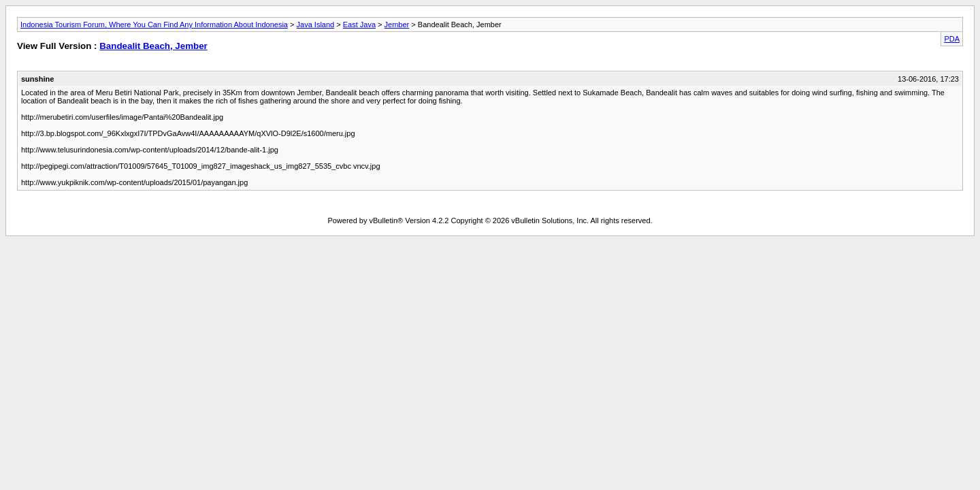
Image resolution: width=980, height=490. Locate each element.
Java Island (316, 24)
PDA (952, 39)
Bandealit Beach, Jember (153, 46)
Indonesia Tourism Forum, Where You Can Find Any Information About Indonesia (154, 24)
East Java (359, 24)
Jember (397, 24)
